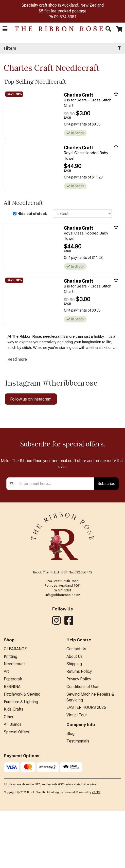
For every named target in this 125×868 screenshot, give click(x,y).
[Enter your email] (56, 541)
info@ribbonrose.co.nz (63, 652)
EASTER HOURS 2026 (86, 765)
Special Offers (16, 789)
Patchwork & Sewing (22, 752)
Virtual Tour (77, 772)
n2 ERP (96, 850)
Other (9, 774)
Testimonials (78, 798)
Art (6, 729)
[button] (5, 29)
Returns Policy (79, 729)
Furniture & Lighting (21, 759)
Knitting (11, 714)
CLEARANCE (15, 706)
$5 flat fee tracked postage (63, 11)
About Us (75, 714)
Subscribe (106, 541)
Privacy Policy (79, 736)
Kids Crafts (14, 766)
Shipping (74, 721)
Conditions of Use (82, 744)
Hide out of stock (32, 214)
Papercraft (13, 736)
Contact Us (76, 706)
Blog (70, 791)
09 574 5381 (65, 17)
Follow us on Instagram (31, 399)
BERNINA (12, 744)
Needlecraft (14, 721)
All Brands (13, 782)
